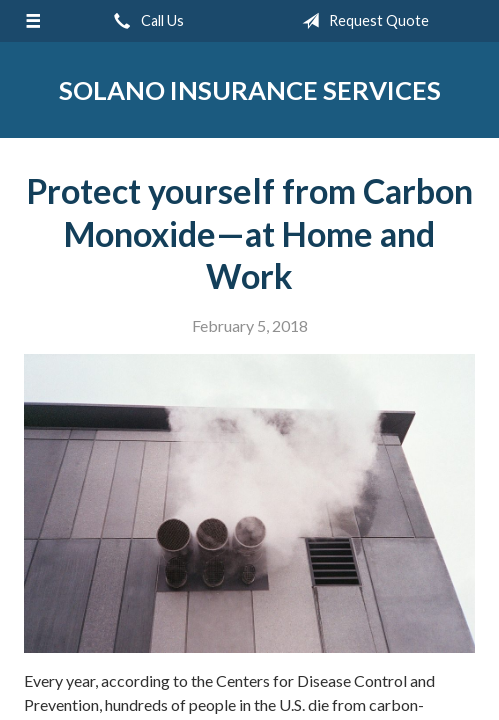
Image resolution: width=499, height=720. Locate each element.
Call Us (145, 21)
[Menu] (32, 21)
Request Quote (361, 21)
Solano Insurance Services (250, 90)
